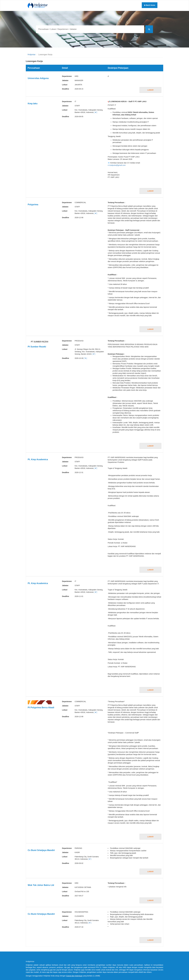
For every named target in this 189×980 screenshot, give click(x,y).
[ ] (96, 112)
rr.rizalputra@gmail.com (117, 165)
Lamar (150, 90)
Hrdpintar (32, 55)
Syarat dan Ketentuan (74, 976)
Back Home (150, 5)
